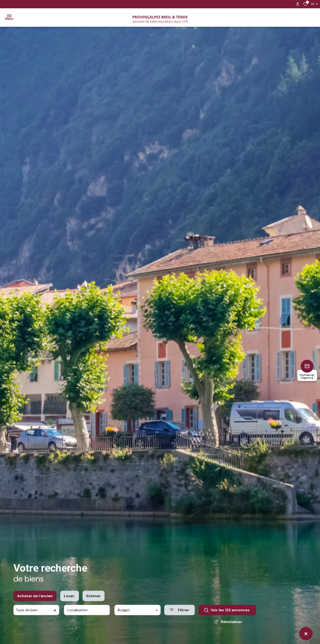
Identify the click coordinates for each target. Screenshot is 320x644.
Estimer (94, 601)
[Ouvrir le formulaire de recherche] (179, 616)
